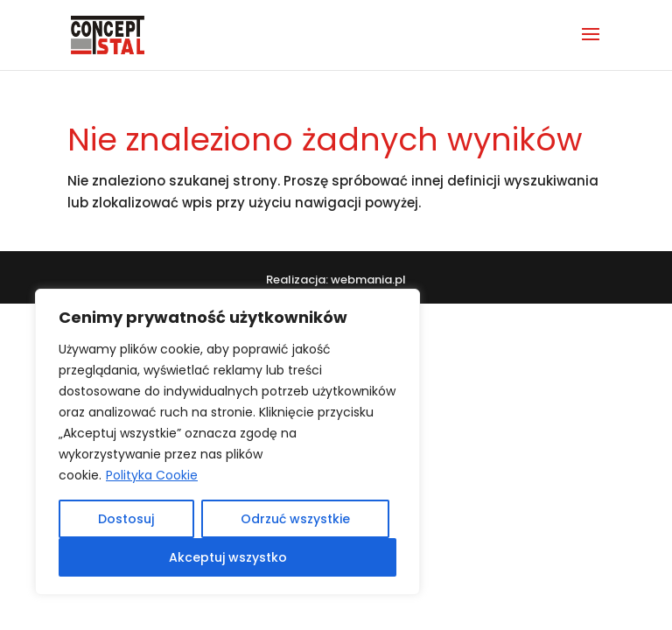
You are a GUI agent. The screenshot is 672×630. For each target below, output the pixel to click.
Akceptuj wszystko (228, 557)
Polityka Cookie (152, 475)
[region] (227, 442)
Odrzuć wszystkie (295, 519)
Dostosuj (126, 519)
